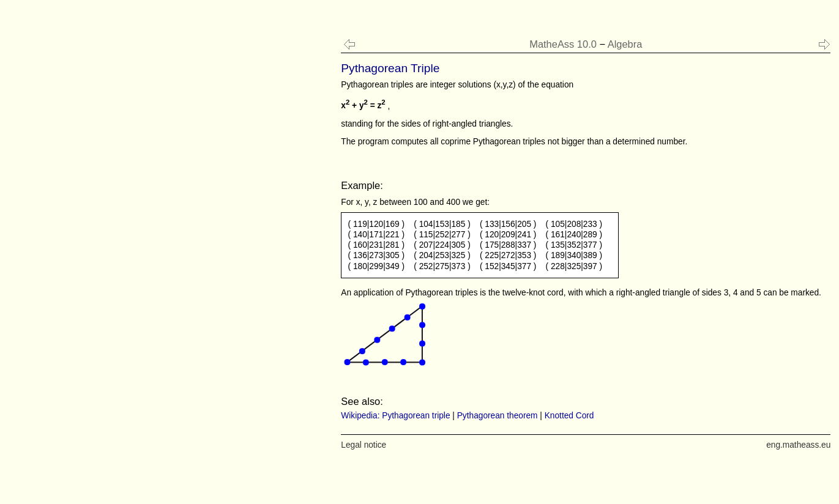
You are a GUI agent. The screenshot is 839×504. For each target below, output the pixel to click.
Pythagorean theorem (498, 416)
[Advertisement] (100, 245)
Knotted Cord (569, 416)
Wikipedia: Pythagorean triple (395, 416)
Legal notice (364, 445)
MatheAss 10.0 (563, 44)
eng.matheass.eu (798, 445)
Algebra (625, 44)
